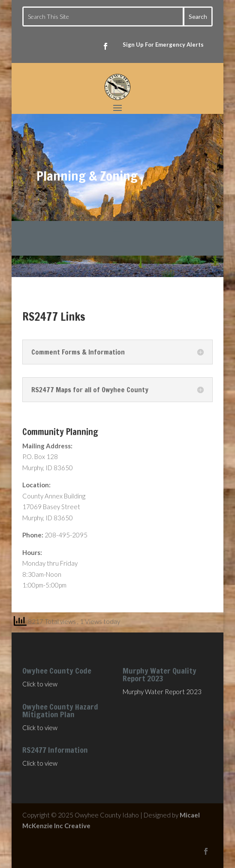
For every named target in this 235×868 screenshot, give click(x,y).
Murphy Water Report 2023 (162, 692)
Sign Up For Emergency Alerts (163, 45)
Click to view (40, 684)
